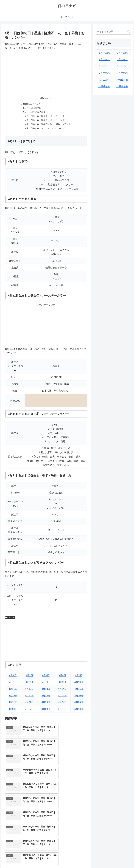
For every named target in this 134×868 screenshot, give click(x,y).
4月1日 (13, 677)
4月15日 (79, 690)
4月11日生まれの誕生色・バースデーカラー (46, 117)
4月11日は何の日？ (32, 104)
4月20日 (79, 697)
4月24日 (62, 704)
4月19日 (62, 697)
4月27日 (29, 710)
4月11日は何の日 (33, 108)
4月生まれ (10, 618)
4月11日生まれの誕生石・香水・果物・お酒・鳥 (48, 125)
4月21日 (13, 704)
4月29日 (62, 710)
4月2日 (29, 677)
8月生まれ (122, 73)
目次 (42, 98)
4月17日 (29, 697)
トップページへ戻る (102, 860)
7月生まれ (104, 73)
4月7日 (29, 683)
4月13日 (46, 690)
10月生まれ (122, 80)
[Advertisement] (46, 72)
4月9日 (62, 683)
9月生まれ (104, 80)
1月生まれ (104, 53)
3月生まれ (104, 60)
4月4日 (62, 677)
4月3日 (46, 677)
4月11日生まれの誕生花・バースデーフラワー (47, 121)
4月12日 (29, 690)
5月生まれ (104, 66)
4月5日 (79, 677)
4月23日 (46, 704)
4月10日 (79, 683)
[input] (113, 32)
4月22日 (29, 704)
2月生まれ (122, 53)
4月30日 (79, 710)
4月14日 (62, 690)
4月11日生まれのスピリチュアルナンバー (45, 129)
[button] (129, 31)
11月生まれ (104, 86)
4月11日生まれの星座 (35, 113)
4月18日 (46, 697)
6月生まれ (122, 66)
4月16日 (13, 697)
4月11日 (13, 690)
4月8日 (46, 683)
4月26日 (13, 710)
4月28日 (46, 710)
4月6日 (13, 683)
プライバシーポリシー (122, 860)
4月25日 (79, 704)
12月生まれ (122, 86)
